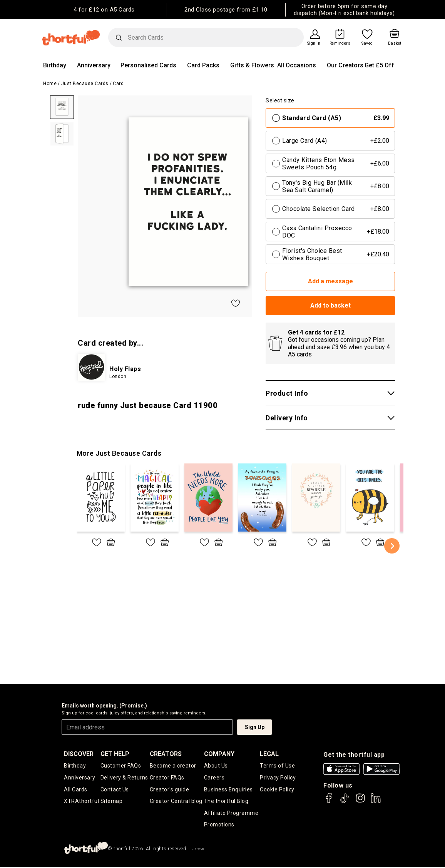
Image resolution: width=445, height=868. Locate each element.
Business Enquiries (228, 790)
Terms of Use (277, 766)
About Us (216, 766)
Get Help (115, 754)
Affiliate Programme (231, 814)
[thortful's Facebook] (329, 802)
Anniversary (94, 65)
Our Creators (345, 65)
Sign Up (255, 727)
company (219, 754)
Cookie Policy (277, 790)
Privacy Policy (278, 778)
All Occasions (297, 65)
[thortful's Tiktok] (345, 802)
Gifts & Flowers (252, 65)
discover (79, 754)
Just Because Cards (85, 84)
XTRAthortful (81, 802)
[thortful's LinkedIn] (376, 802)
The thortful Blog (226, 802)
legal (269, 754)
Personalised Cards (148, 65)
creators (166, 754)
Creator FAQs (167, 778)
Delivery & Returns (124, 778)
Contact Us (115, 790)
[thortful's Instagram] (360, 802)
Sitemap (112, 802)
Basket (395, 43)
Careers (214, 778)
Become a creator (173, 766)
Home (50, 84)
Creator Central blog (176, 802)
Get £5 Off (379, 65)
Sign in (314, 43)
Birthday (55, 65)
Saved (367, 43)
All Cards (76, 790)
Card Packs (203, 65)
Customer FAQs (121, 766)
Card (118, 84)
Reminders (340, 43)
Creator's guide (170, 790)
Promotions (219, 826)
